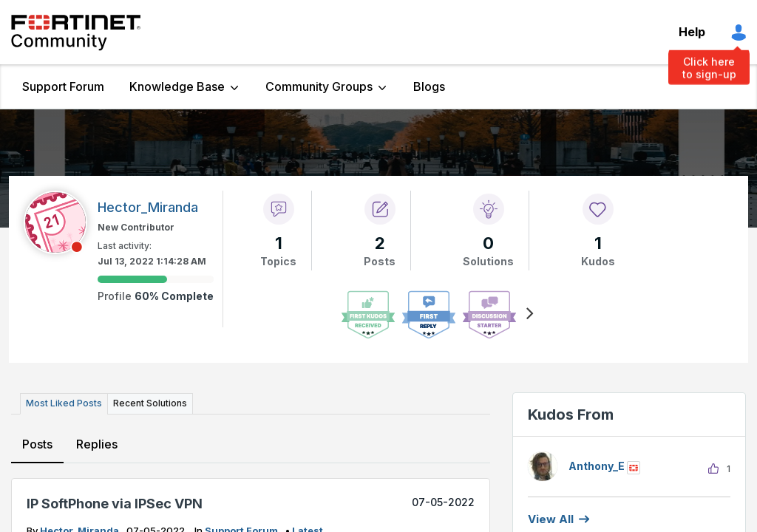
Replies (97, 444)
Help (692, 32)
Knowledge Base (177, 86)
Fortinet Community (76, 33)
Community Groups (319, 86)
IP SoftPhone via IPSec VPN (115, 504)
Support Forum (63, 86)
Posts (37, 444)
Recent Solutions (150, 403)
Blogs (429, 86)
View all (551, 519)
